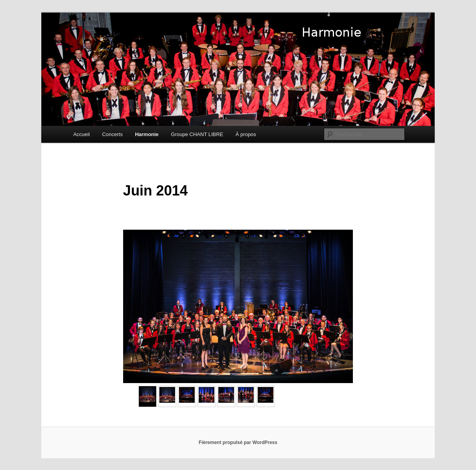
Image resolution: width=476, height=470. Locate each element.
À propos (246, 134)
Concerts (113, 134)
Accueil (81, 134)
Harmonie (147, 134)
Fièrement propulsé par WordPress (238, 442)
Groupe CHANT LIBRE (197, 134)
